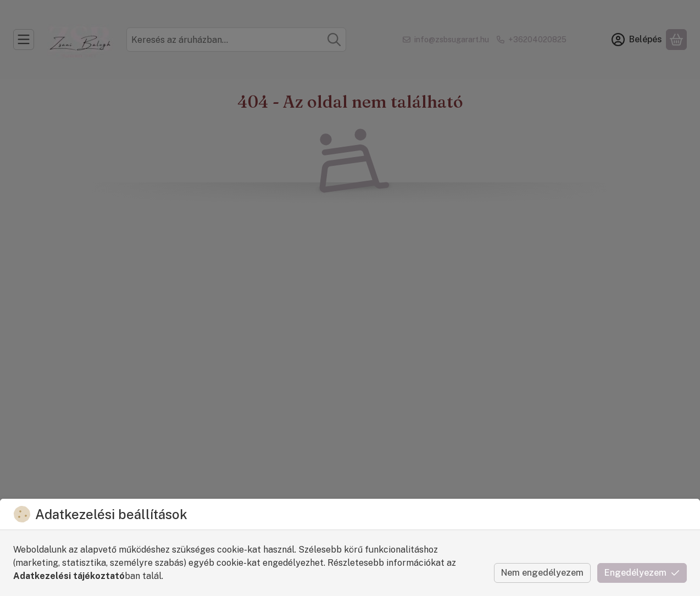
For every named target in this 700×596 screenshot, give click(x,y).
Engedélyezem (642, 573)
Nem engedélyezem (542, 573)
